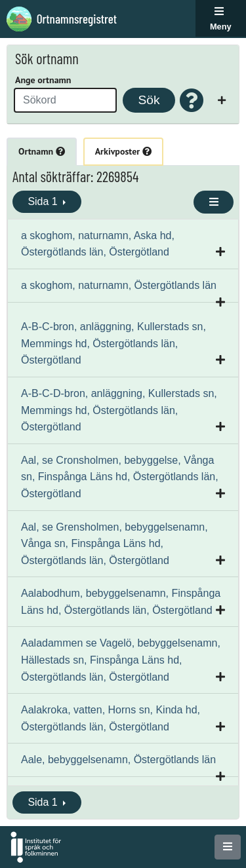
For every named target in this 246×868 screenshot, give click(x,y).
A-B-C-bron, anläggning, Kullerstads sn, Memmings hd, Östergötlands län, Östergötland (113, 343)
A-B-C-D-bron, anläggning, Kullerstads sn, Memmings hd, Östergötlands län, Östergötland (119, 410)
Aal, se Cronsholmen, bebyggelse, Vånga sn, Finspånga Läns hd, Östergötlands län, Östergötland (120, 477)
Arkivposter (123, 151)
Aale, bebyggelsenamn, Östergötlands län (118, 760)
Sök (149, 100)
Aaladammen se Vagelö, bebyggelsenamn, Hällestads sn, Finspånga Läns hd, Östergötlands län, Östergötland (121, 660)
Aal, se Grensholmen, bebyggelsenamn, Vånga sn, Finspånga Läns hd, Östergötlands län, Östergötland (114, 544)
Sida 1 (44, 201)
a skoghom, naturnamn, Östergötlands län (119, 285)
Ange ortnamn (43, 80)
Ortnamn (42, 151)
